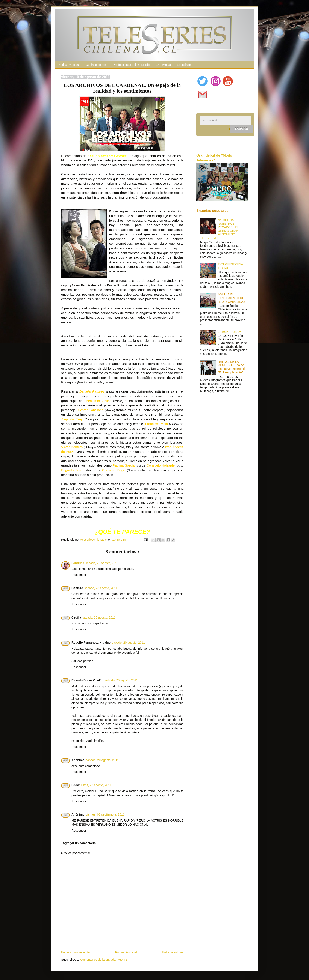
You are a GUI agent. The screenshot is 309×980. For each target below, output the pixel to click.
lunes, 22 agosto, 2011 (96, 785)
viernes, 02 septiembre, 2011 (105, 814)
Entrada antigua (173, 952)
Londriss (78, 563)
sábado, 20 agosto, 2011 (102, 563)
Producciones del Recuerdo (131, 65)
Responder (79, 575)
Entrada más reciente (75, 952)
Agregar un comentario (79, 843)
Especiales (184, 65)
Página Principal (69, 65)
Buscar (241, 129)
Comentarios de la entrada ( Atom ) (104, 960)
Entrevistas (163, 65)
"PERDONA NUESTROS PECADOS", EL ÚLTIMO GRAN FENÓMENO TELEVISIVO (220, 229)
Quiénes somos (96, 65)
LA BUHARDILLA (229, 332)
